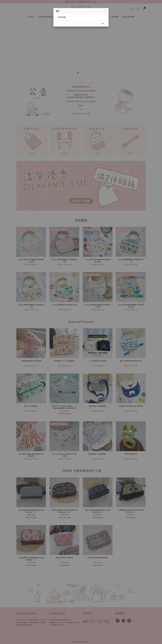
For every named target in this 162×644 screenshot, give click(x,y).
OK (103, 24)
